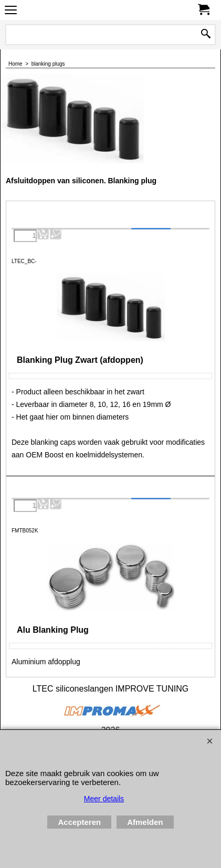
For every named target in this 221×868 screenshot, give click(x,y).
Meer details (104, 799)
